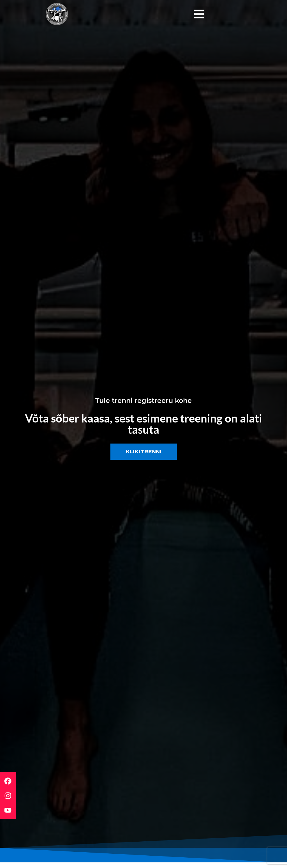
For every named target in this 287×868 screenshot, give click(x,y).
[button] (199, 14)
